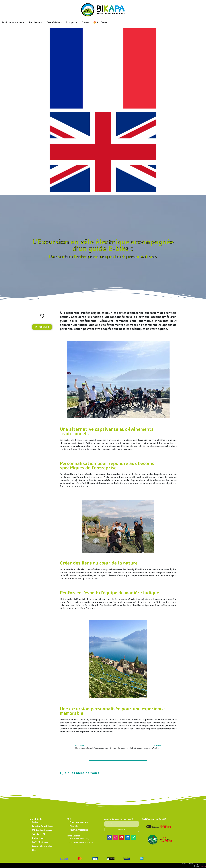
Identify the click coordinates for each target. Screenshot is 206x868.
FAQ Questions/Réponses (42, 830)
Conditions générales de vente (81, 843)
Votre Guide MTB (39, 834)
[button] (32, 307)
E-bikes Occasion (39, 838)
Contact (35, 822)
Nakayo (203, 866)
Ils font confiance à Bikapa (42, 826)
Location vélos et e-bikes (42, 846)
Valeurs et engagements (79, 822)
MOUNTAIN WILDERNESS (79, 830)
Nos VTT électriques (40, 842)
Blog (34, 850)
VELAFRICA (74, 826)
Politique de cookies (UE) (79, 839)
